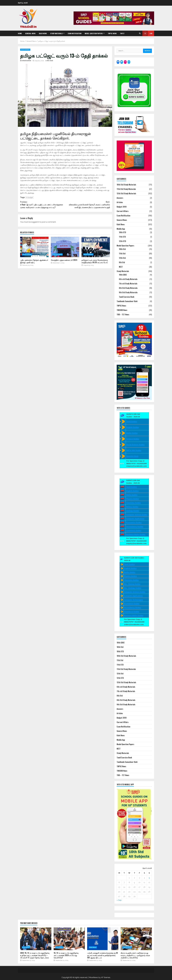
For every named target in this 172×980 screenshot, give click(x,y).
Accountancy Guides (135, 526)
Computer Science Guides (137, 515)
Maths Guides (132, 433)
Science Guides (133, 439)
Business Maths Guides (136, 534)
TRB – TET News (123, 315)
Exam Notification (75, 33)
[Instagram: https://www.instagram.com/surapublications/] (125, 62)
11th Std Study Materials (126, 189)
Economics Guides (134, 523)
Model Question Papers (94, 33)
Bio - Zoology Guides (133, 588)
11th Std (122, 254)
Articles (120, 202)
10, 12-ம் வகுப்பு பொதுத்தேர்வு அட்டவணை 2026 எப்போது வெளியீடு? (69, 939)
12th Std (122, 258)
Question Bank (132, 456)
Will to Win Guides (134, 450)
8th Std (122, 262)
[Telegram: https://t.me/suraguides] (129, 62)
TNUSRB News (122, 310)
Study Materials (56, 33)
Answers (120, 198)
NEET (121, 267)
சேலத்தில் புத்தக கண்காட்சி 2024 (65, 247)
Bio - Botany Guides (132, 584)
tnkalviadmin (26, 61)
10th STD (122, 232)
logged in (35, 222)
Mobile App (121, 229)
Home (20, 33)
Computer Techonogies (134, 600)
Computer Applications (133, 596)
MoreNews (93, 977)
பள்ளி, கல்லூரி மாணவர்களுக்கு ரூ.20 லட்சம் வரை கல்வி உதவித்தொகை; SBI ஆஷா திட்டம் (103, 939)
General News (30, 33)
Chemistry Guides (133, 503)
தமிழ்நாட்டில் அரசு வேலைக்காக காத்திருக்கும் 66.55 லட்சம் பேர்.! (96, 247)
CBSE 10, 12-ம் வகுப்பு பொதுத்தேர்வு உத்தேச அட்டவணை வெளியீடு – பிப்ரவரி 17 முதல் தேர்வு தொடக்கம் (36, 939)
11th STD (122, 237)
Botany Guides (132, 507)
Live (147, 33)
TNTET (122, 33)
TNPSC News (112, 33)
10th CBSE (123, 275)
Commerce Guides (134, 530)
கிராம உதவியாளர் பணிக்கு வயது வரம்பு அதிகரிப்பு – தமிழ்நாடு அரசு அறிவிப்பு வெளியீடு (136, 939)
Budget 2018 (122, 207)
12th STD (122, 241)
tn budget (30, 197)
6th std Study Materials (128, 279)
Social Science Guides (135, 445)
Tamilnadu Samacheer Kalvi (127, 301)
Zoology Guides (133, 511)
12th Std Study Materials (126, 193)
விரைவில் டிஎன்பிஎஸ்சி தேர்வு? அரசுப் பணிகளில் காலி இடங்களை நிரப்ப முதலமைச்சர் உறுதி (87, 205)
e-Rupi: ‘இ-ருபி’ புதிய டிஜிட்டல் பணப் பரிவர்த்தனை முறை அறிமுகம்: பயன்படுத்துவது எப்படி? (43, 205)
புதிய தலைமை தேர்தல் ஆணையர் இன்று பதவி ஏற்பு (34, 247)
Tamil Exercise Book (127, 297)
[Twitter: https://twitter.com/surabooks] (122, 62)
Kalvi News (43, 33)
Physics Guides (133, 499)
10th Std (122, 249)
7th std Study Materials (128, 284)
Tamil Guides (132, 421)
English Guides (133, 427)
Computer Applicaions (135, 519)
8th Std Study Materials (128, 288)
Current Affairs (123, 211)
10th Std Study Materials (126, 185)
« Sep (119, 900)
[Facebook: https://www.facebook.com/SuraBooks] (118, 62)
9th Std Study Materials (128, 292)
